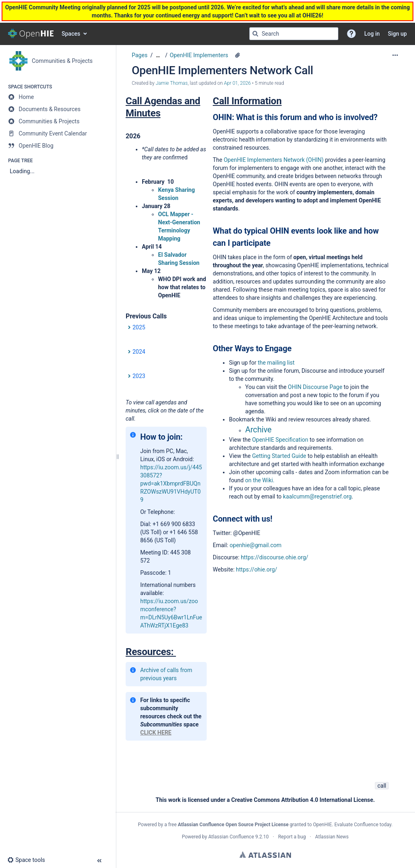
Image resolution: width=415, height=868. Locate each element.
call (382, 786)
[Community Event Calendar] (58, 133)
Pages (140, 55)
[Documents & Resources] (58, 109)
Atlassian (265, 855)
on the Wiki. (260, 480)
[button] (351, 34)
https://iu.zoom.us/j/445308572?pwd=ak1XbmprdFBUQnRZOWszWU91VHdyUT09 (171, 483)
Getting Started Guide (280, 456)
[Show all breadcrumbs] (158, 55)
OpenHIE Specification (280, 440)
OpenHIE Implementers (199, 55)
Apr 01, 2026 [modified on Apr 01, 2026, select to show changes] (237, 83)
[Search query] (294, 34)
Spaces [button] (71, 34)
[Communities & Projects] (58, 121)
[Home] (58, 97)
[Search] (255, 34)
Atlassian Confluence (231, 837)
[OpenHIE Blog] (58, 146)
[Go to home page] (31, 34)
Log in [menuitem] (372, 34)
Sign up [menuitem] (397, 34)
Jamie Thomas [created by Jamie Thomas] (172, 83)
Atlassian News (332, 837)
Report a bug (292, 837)
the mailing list (275, 363)
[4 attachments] (237, 55)
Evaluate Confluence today (363, 825)
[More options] (395, 55)
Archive (258, 430)
